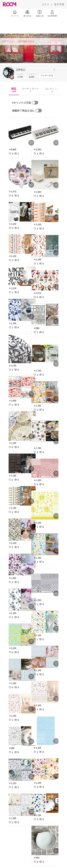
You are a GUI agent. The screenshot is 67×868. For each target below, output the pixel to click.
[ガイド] (46, 4)
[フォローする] (47, 76)
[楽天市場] (59, 4)
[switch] (35, 103)
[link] (21, 132)
